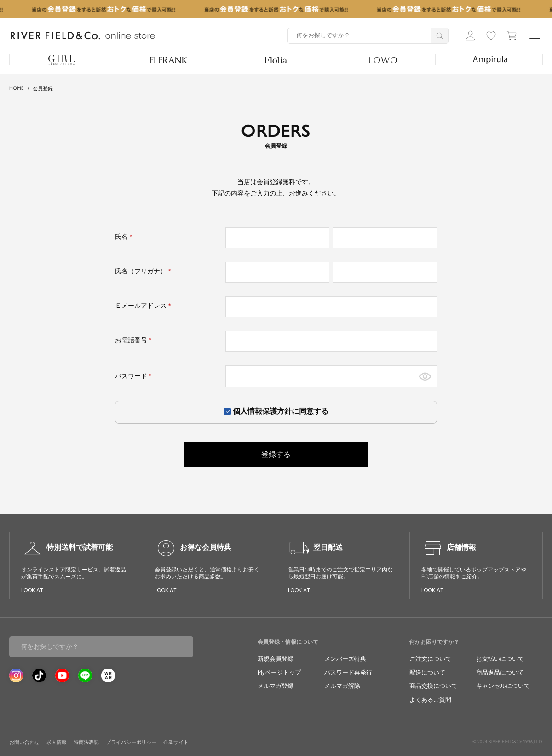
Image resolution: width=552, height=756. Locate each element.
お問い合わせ (24, 742)
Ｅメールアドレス (144, 306)
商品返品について (500, 672)
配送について (427, 672)
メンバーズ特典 (345, 659)
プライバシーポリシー (131, 742)
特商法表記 (86, 742)
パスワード (135, 376)
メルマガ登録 (276, 686)
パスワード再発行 (348, 672)
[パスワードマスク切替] (425, 376)
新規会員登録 (276, 659)
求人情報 (57, 742)
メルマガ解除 (342, 686)
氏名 (125, 237)
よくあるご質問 (430, 700)
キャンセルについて (503, 686)
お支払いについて (500, 659)
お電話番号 (135, 340)
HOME (17, 88)
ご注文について (430, 659)
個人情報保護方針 (262, 411)
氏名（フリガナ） (144, 271)
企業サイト (176, 742)
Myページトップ (279, 672)
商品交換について (433, 686)
